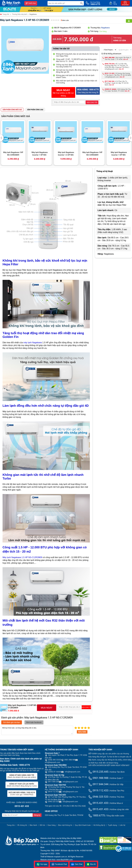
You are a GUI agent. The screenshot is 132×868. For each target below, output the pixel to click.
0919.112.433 (98, 790)
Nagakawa (33, 14)
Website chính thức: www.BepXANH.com (57, 860)
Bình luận (65, 20)
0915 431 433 (22, 806)
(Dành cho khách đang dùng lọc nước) (22, 785)
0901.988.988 (110, 58)
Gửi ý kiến (82, 732)
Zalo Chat (77, 864)
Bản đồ (126, 59)
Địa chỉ (91, 864)
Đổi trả (42, 825)
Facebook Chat (59, 864)
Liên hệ (122, 825)
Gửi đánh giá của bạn (12, 722)
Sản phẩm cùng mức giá (12, 110)
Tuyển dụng (112, 825)
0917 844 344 (110, 81)
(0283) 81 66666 (110, 89)
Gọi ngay (42, 864)
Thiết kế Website (47, 857)
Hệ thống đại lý (99, 825)
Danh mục (31, 3)
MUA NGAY (47, 708)
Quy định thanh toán (83, 825)
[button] (2, 138)
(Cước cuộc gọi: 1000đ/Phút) (22, 794)
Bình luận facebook (34, 722)
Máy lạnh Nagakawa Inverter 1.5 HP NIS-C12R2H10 (66, 154)
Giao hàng (52, 825)
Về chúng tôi (22, 825)
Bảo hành (33, 825)
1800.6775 (97, 815)
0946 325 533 (52, 802)
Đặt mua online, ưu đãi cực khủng (63, 93)
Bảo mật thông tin (65, 825)
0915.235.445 (98, 772)
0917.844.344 (98, 784)
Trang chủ (5, 14)
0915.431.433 (98, 803)
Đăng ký (37, 815)
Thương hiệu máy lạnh (19, 14)
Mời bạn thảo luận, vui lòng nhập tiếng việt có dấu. (37, 730)
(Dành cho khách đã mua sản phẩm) (22, 776)
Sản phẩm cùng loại (35, 110)
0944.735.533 (110, 64)
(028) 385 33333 (53, 760)
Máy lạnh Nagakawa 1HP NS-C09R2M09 (13, 154)
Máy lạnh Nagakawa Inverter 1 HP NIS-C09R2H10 (40, 154)
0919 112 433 (110, 73)
